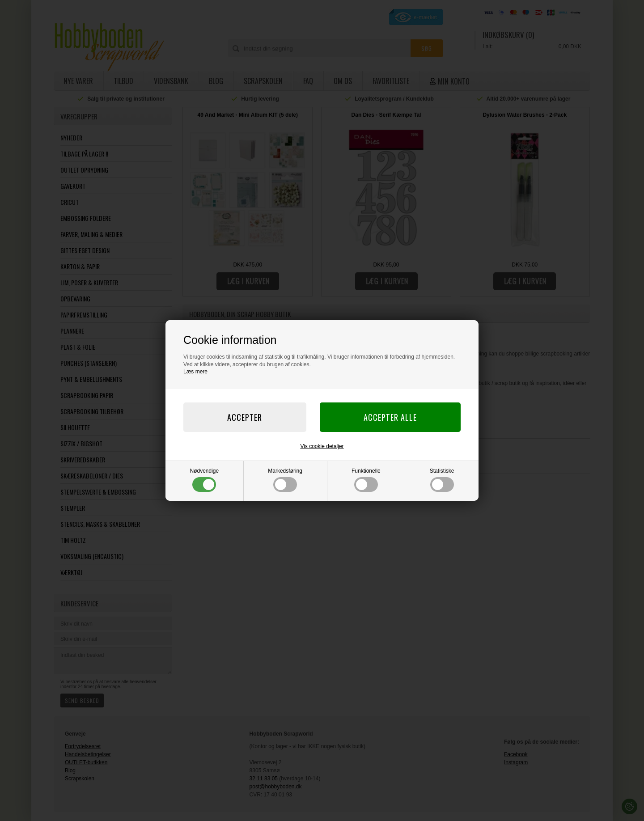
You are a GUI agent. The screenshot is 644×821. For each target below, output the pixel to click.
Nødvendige (205, 480)
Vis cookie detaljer (322, 446)
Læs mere (195, 372)
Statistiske (442, 480)
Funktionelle (366, 480)
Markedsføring (285, 480)
